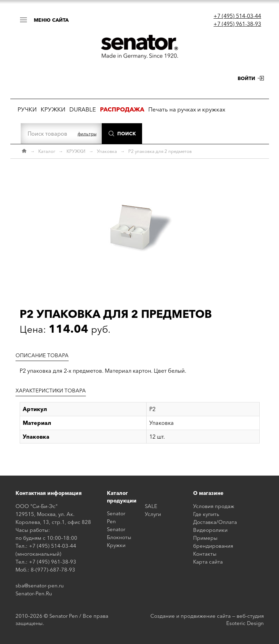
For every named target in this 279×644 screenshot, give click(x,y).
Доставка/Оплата (215, 522)
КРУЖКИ (53, 109)
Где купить (206, 514)
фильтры (87, 134)
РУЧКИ (27, 109)
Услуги (153, 514)
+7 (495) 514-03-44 (237, 16)
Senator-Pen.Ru (34, 593)
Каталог (47, 151)
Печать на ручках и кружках (187, 109)
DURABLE (83, 109)
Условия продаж (214, 506)
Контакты (205, 554)
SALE (151, 506)
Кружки (116, 545)
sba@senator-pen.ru (40, 586)
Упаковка (107, 151)
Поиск (127, 134)
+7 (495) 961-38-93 (237, 24)
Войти (246, 78)
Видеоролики (210, 530)
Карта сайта (208, 562)
